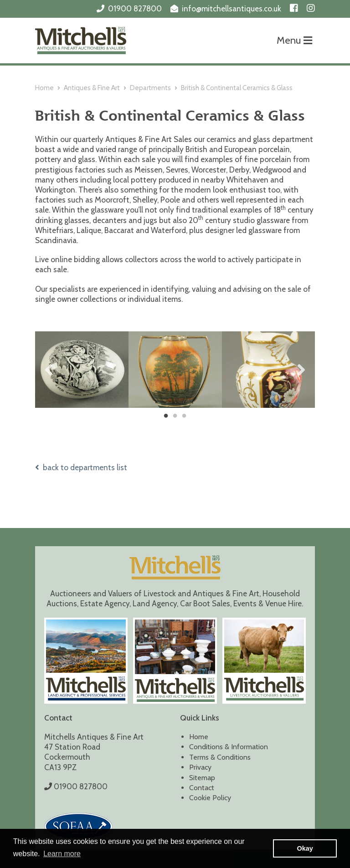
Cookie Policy (210, 798)
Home (44, 88)
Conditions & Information (229, 747)
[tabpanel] (82, 370)
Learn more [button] (62, 854)
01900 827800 (135, 9)
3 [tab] (184, 416)
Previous (49, 370)
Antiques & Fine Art (92, 88)
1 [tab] (166, 416)
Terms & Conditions (220, 757)
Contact (202, 788)
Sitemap (202, 778)
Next (301, 370)
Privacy (200, 767)
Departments (150, 88)
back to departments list (81, 467)
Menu (294, 40)
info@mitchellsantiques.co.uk (232, 9)
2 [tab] (175, 416)
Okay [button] (305, 848)
